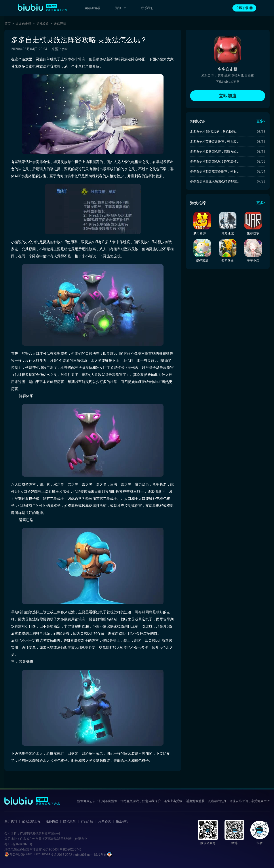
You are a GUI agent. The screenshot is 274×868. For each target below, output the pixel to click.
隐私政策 (69, 821)
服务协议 (52, 821)
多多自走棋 (23, 24)
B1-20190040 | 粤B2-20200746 (60, 849)
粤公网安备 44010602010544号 (29, 854)
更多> (261, 121)
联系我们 (147, 8)
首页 (8, 24)
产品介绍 (87, 821)
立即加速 (228, 96)
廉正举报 (122, 821)
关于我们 (11, 821)
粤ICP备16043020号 (18, 844)
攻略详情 (60, 24)
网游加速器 (93, 8)
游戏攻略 (43, 24)
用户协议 (105, 821)
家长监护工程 (31, 821)
